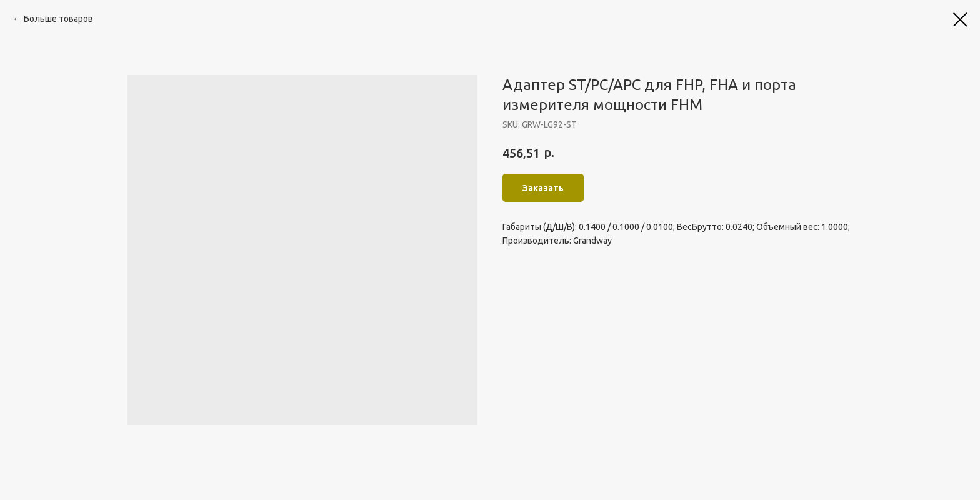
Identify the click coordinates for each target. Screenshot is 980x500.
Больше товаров (58, 19)
